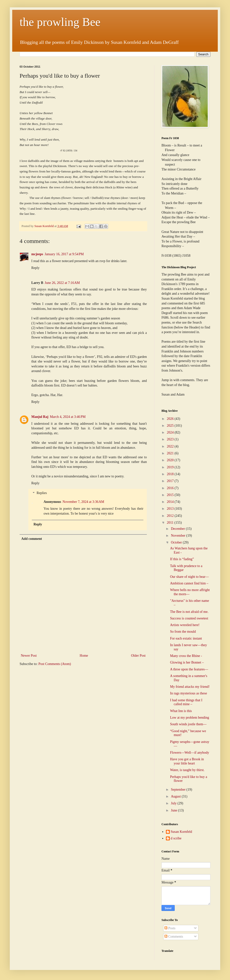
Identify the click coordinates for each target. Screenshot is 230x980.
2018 (171, 474)
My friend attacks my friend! (190, 687)
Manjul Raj (40, 417)
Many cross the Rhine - (186, 656)
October (177, 542)
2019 (171, 467)
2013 (171, 509)
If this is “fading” (182, 559)
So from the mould (183, 632)
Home (84, 656)
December (178, 529)
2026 (171, 419)
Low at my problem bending (190, 718)
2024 (171, 432)
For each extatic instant (186, 638)
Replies (42, 493)
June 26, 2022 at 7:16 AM (62, 283)
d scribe (176, 838)
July (174, 803)
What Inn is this (181, 711)
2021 (171, 453)
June (174, 810)
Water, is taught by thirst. (187, 770)
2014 (171, 502)
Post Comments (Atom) (55, 664)
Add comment (32, 539)
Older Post (138, 656)
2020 (171, 460)
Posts (170, 928)
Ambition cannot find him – (189, 583)
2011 (171, 523)
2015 (171, 495)
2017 (171, 481)
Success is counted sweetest (189, 618)
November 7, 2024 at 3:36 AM (83, 502)
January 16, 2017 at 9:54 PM (64, 254)
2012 (171, 516)
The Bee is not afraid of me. (189, 612)
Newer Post (29, 656)
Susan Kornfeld (182, 832)
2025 (171, 426)
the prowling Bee (60, 22)
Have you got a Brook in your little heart (187, 761)
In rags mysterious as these (189, 693)
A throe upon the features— (189, 669)
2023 (171, 439)
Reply (35, 268)
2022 (171, 446)
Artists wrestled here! (185, 625)
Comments (174, 937)
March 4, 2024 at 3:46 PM (68, 417)
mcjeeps (37, 254)
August (176, 796)
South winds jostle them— (188, 724)
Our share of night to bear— (189, 577)
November (178, 536)
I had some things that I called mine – (186, 702)
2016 (171, 488)
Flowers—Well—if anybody (190, 753)
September (178, 790)
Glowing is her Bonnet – (187, 662)
